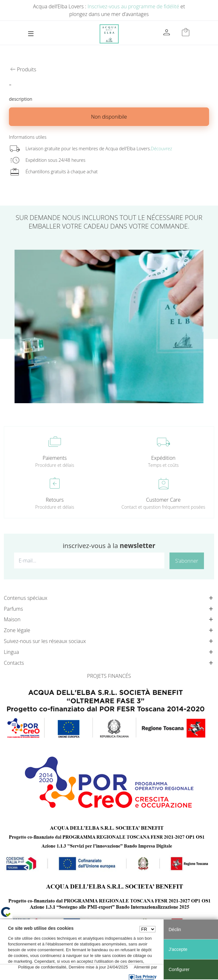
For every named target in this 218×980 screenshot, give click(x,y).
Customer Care (163, 500)
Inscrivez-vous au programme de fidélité (133, 6)
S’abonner (187, 561)
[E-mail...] (89, 561)
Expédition (163, 458)
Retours (55, 500)
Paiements (55, 458)
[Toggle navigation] (31, 34)
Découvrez (162, 149)
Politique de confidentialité (42, 967)
